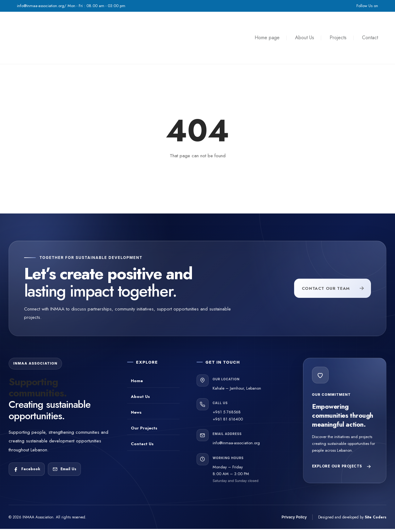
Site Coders (376, 517)
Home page (267, 38)
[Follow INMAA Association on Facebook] (27, 469)
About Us (305, 38)
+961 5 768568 (227, 412)
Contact (370, 38)
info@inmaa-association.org (236, 443)
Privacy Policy (294, 517)
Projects (338, 38)
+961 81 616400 (228, 419)
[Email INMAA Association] (64, 469)
